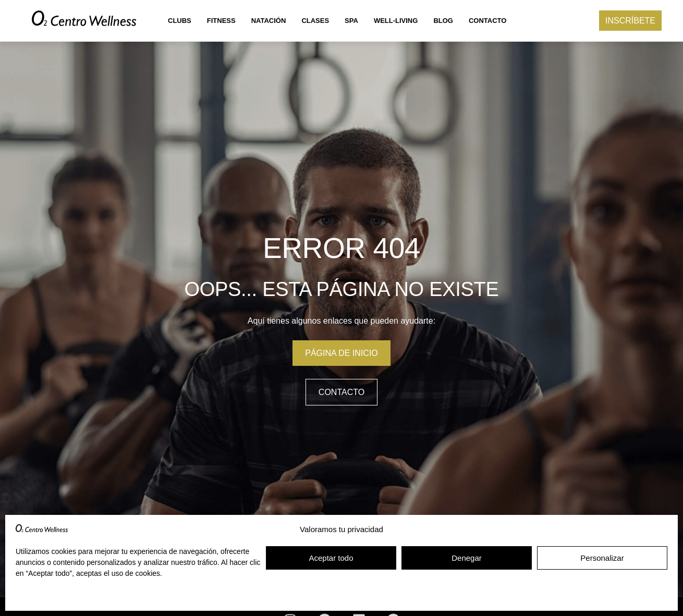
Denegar (467, 558)
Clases (315, 21)
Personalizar (602, 558)
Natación (269, 21)
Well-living (396, 21)
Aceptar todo (331, 558)
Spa (351, 21)
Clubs (180, 21)
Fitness (221, 21)
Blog (443, 21)
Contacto (487, 21)
